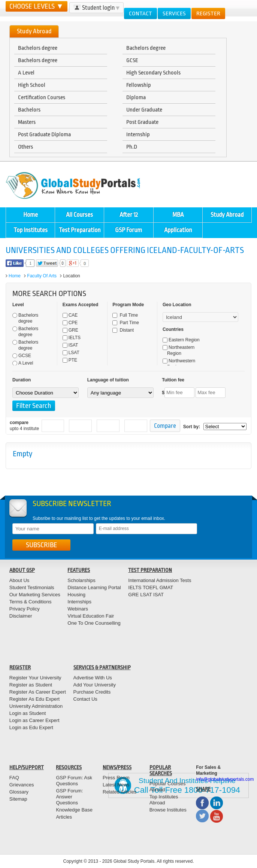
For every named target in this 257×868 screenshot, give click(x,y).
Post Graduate (142, 122)
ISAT (70, 345)
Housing (76, 595)
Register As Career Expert (38, 692)
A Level (26, 73)
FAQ (14, 778)
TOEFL (150, 587)
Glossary (19, 792)
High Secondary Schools (153, 73)
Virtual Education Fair (91, 616)
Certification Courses (42, 97)
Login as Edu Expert (31, 727)
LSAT (71, 353)
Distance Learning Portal (94, 587)
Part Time (126, 323)
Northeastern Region (179, 350)
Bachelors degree (38, 48)
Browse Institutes (168, 810)
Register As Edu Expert (34, 699)
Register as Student (31, 685)
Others (25, 147)
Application (178, 230)
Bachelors (29, 110)
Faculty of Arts (42, 276)
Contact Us (85, 699)
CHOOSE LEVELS (37, 6)
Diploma (136, 97)
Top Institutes (31, 230)
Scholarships (81, 580)
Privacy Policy (25, 609)
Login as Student (28, 713)
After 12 (129, 215)
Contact (140, 13)
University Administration (36, 706)
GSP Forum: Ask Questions (74, 781)
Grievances (22, 785)
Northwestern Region (179, 364)
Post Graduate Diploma (44, 134)
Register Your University (35, 678)
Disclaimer (21, 616)
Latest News (116, 785)
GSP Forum (128, 230)
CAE (70, 315)
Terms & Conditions (31, 602)
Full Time (125, 315)
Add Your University (95, 685)
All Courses (79, 215)
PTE (70, 360)
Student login (96, 8)
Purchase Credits (92, 692)
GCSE (132, 60)
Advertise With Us (93, 678)
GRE (70, 330)
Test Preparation (80, 230)
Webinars (78, 609)
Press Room (116, 778)
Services (174, 13)
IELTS (72, 338)
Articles (64, 817)
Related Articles (120, 792)
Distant (123, 330)
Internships (79, 602)
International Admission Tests (160, 580)
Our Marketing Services (35, 595)
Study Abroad (227, 215)
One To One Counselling (94, 623)
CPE (70, 323)
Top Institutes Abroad (164, 800)
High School (32, 85)
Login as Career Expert (34, 720)
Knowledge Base (74, 810)
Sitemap (18, 799)
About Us (19, 580)
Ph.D (132, 147)
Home (31, 215)
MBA (178, 215)
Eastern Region (181, 340)
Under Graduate (144, 110)
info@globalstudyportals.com (225, 779)
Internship (138, 134)
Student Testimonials (32, 587)
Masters (27, 122)
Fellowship (139, 85)
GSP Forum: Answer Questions (69, 797)
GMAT (167, 587)
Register (208, 13)
